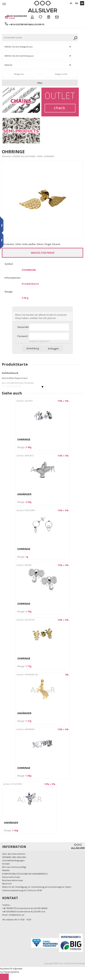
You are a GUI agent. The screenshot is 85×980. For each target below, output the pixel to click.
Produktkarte (30, 284)
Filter (40, 83)
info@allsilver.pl (34, 24)
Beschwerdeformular (13, 880)
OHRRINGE (24, 439)
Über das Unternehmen (14, 854)
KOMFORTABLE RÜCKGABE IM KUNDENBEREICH (25, 874)
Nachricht (7, 884)
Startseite (6, 156)
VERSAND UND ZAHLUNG (14, 857)
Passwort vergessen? (39, 341)
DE (82, 3)
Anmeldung (33, 348)
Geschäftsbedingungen (13, 860)
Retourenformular (11, 877)
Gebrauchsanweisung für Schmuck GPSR (22, 890)
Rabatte (6, 870)
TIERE (39, 156)
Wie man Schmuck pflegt (14, 867)
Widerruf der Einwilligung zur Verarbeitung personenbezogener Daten (37, 887)
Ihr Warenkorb (18, 17)
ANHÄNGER (24, 494)
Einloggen (53, 349)
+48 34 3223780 (17, 24)
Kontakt (6, 864)
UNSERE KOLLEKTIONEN (24, 156)
